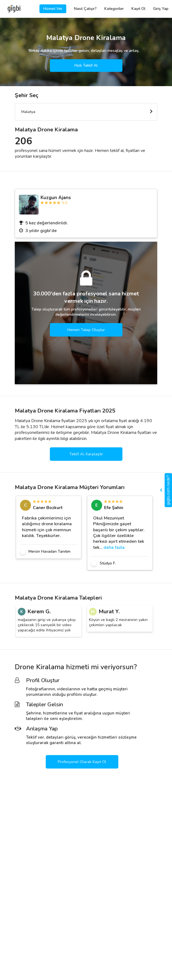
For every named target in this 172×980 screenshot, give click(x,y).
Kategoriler (114, 9)
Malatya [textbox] (28, 112)
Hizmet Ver (53, 9)
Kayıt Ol (138, 9)
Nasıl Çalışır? (85, 9)
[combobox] (86, 112)
